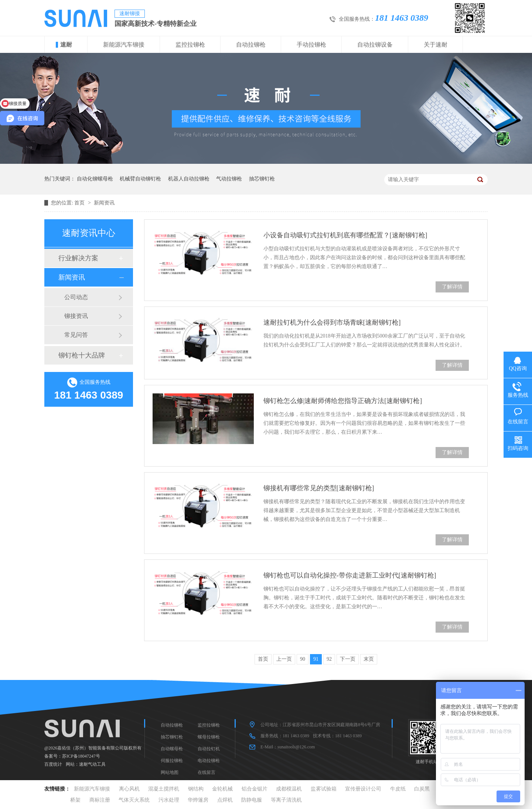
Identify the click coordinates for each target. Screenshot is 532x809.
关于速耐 (436, 45)
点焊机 (225, 800)
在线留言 (207, 772)
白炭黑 (422, 789)
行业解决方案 (78, 258)
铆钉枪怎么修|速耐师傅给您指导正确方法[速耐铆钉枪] (343, 401)
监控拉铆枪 (190, 45)
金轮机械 (222, 789)
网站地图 (170, 772)
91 (316, 659)
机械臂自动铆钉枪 (140, 179)
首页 (80, 203)
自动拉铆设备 (375, 45)
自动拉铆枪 (251, 45)
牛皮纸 (398, 789)
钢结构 (196, 789)
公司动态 (76, 297)
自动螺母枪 (172, 749)
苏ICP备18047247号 (81, 756)
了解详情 (452, 287)
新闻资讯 (104, 203)
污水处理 (169, 800)
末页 (369, 659)
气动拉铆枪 (229, 179)
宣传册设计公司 (363, 789)
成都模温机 (289, 789)
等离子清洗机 (286, 800)
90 (303, 659)
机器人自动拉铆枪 (189, 179)
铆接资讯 (76, 316)
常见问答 (76, 335)
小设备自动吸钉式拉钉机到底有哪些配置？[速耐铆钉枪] (345, 235)
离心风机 (129, 789)
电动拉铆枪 (209, 761)
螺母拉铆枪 (209, 737)
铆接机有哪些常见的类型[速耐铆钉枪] (319, 488)
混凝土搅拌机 (164, 789)
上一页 (284, 659)
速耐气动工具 (92, 764)
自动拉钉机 (209, 749)
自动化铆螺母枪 (95, 179)
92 (329, 659)
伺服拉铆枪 (172, 761)
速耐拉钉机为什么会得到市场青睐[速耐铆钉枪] (332, 322)
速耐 (66, 45)
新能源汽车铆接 (124, 45)
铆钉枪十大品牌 (82, 355)
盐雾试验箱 (324, 789)
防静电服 (252, 800)
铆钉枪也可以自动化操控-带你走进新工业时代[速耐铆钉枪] (350, 575)
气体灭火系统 (134, 800)
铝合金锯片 (255, 789)
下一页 (348, 659)
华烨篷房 (198, 800)
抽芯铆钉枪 (262, 179)
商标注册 (100, 800)
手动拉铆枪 (311, 45)
